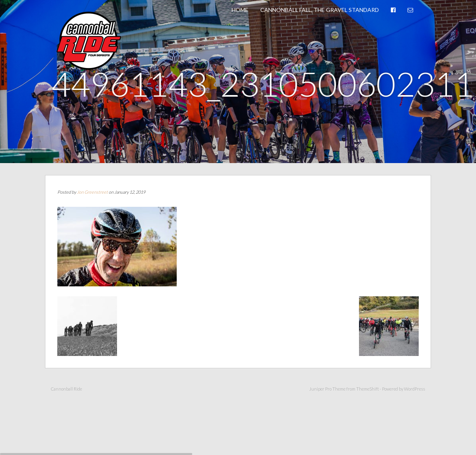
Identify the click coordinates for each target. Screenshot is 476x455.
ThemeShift (368, 389)
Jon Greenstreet (92, 192)
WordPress (415, 389)
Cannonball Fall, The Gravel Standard (320, 10)
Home (240, 10)
